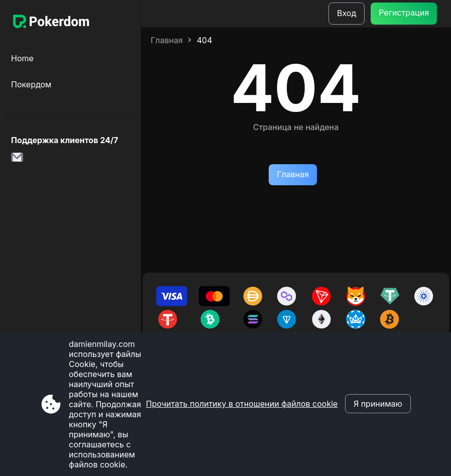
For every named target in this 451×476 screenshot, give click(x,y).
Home (22, 58)
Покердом (31, 84)
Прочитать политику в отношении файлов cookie (242, 404)
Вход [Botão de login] (347, 13)
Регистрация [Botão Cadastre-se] (404, 13)
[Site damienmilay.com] (50, 23)
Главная (167, 40)
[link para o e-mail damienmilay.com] (20, 160)
